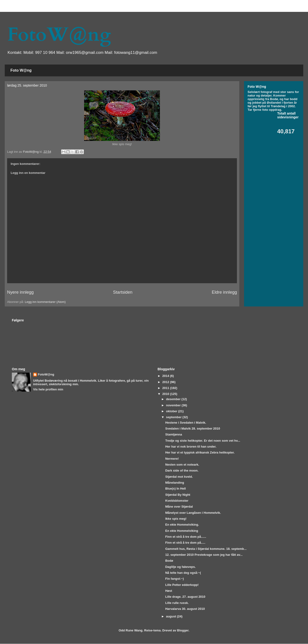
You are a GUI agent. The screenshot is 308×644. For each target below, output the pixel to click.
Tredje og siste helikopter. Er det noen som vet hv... (203, 441)
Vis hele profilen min (48, 389)
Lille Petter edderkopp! (182, 585)
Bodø (169, 561)
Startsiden (123, 292)
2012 (166, 382)
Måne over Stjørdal (179, 507)
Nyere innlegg (20, 292)
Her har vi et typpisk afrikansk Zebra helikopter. (200, 452)
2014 (166, 376)
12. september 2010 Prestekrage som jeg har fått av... (204, 555)
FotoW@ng (59, 35)
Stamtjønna (174, 434)
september (174, 417)
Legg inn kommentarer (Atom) (45, 302)
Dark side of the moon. (182, 470)
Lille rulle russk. (177, 603)
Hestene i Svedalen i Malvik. (186, 423)
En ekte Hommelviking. (182, 525)
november (174, 405)
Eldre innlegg (224, 292)
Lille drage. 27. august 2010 (185, 597)
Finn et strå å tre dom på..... (185, 543)
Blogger (183, 630)
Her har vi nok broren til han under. (191, 447)
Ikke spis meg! (176, 519)
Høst (169, 591)
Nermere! (172, 459)
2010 (166, 394)
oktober (172, 411)
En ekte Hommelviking (182, 531)
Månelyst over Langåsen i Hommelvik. (193, 513)
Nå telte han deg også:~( (183, 573)
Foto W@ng (21, 70)
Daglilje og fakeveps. (180, 567)
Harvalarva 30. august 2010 (185, 609)
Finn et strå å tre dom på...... (186, 537)
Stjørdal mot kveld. (179, 477)
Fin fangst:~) (174, 579)
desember (174, 399)
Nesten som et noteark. (182, 465)
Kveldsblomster (177, 501)
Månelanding (174, 483)
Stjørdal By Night (178, 495)
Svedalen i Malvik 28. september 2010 (192, 429)
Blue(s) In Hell (175, 489)
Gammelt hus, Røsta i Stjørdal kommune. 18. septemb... (206, 549)
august (172, 616)
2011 (166, 388)
